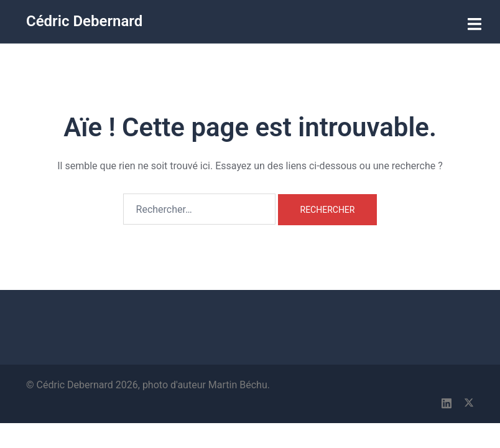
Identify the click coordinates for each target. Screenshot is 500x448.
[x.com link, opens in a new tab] (469, 402)
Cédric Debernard (84, 21)
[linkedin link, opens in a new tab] (447, 402)
